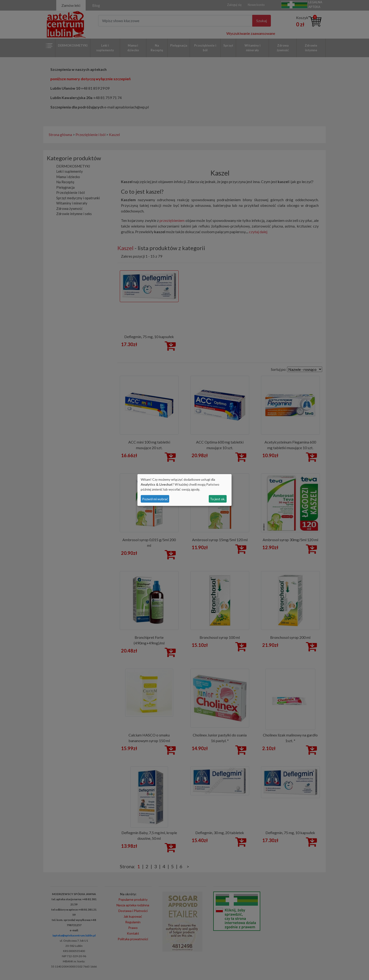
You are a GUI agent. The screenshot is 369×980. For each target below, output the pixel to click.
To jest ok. (218, 499)
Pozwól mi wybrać (155, 499)
